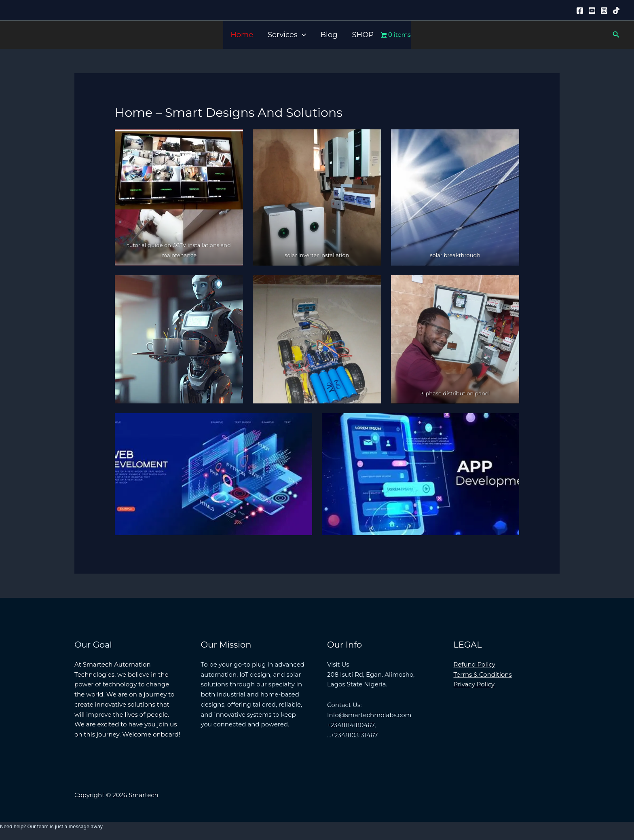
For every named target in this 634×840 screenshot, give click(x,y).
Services (287, 35)
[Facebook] (580, 11)
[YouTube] (592, 11)
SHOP (363, 35)
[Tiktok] (616, 11)
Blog (329, 35)
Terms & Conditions (483, 674)
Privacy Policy (474, 684)
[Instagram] (604, 11)
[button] (302, 35)
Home (242, 35)
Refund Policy (475, 664)
